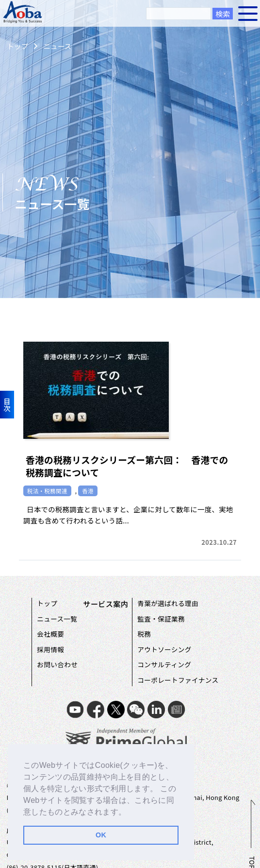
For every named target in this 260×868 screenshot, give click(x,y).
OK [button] (101, 835)
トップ (17, 46)
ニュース (57, 46)
